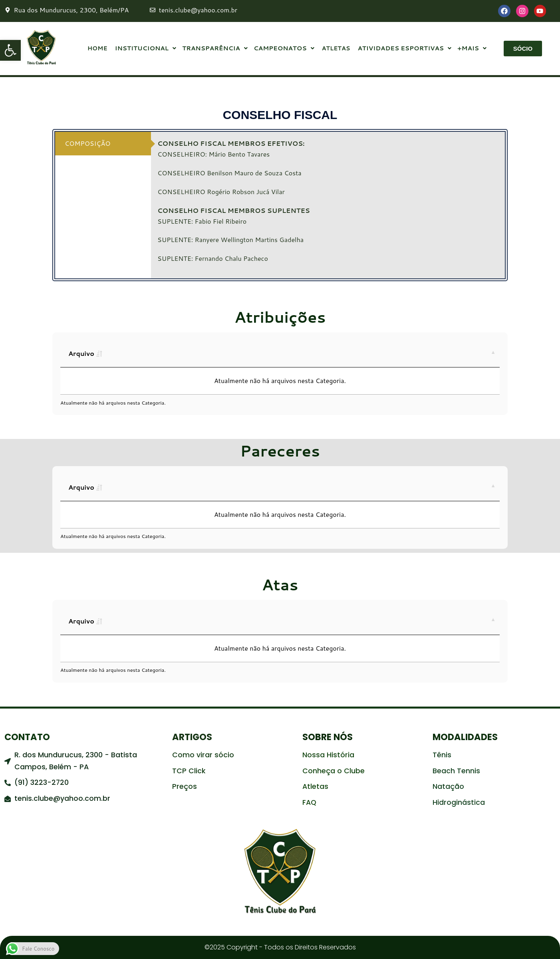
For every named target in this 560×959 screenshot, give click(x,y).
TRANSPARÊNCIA (214, 49)
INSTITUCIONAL (144, 49)
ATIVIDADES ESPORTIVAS (404, 49)
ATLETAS (336, 49)
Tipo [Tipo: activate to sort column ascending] (183, 353)
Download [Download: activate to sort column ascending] (399, 353)
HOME (97, 49)
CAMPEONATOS (284, 49)
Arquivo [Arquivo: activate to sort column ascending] (81, 353)
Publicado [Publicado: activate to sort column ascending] (276, 353)
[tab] (103, 144)
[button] (10, 50)
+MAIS (472, 49)
